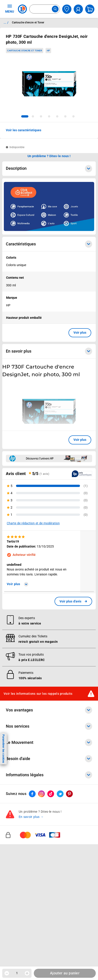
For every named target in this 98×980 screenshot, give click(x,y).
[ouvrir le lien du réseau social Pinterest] (69, 794)
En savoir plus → (31, 817)
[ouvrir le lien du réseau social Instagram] (41, 794)
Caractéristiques (49, 244)
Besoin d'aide (49, 759)
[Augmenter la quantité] (27, 973)
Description (49, 169)
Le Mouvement (49, 742)
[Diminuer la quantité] (7, 973)
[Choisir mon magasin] (67, 9)
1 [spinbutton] (17, 973)
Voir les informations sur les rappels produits (38, 694)
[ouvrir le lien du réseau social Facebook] (32, 794)
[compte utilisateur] (78, 9)
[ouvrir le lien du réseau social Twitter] (60, 794)
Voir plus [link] (18, 584)
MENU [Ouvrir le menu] (10, 9)
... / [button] (6, 23)
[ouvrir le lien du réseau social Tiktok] (51, 794)
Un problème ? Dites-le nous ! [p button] (49, 156)
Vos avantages (49, 710)
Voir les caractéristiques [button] (24, 130)
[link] (73, 601)
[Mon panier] (90, 9)
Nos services (49, 726)
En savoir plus (49, 351)
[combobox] (45, 9)
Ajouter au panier (65, 973)
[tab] (25, 116)
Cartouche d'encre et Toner (24, 51)
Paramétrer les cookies (3, 749)
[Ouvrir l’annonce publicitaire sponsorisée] (49, 206)
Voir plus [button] (80, 333)
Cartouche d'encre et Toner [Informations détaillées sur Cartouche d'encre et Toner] (28, 23)
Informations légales (49, 775)
